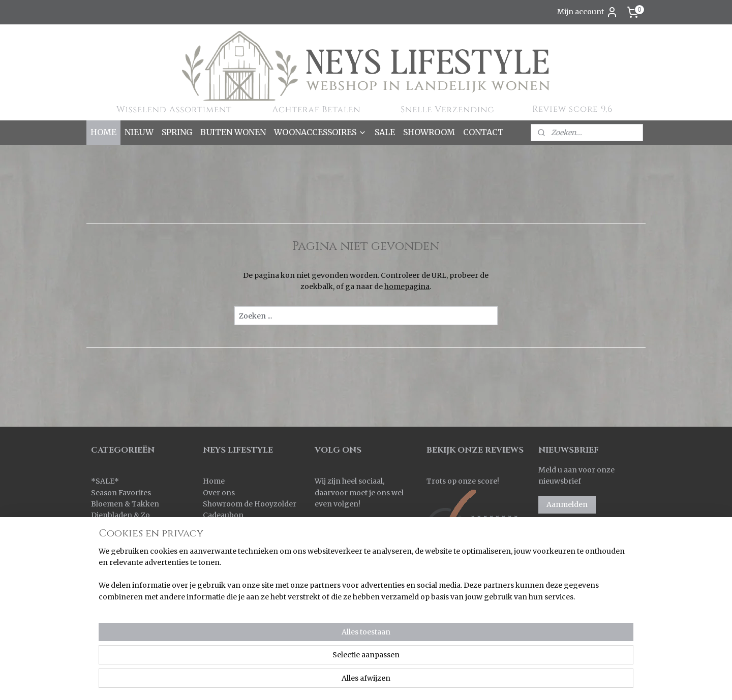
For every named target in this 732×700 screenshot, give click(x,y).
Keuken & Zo (114, 538)
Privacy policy (228, 595)
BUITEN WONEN (233, 132)
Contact (217, 606)
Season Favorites (121, 493)
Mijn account (588, 12)
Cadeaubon (223, 515)
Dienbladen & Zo (120, 515)
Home (214, 481)
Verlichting (111, 629)
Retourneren (226, 549)
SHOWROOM (429, 132)
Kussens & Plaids (121, 572)
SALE (385, 132)
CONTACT (483, 132)
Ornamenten (114, 584)
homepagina (407, 287)
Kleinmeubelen (118, 549)
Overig (103, 595)
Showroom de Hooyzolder (250, 504)
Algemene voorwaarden (246, 584)
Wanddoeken (115, 641)
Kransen (106, 561)
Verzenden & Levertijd (242, 538)
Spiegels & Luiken (123, 618)
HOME (103, 132)
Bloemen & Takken (126, 504)
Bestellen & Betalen (237, 527)
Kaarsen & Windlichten (132, 527)
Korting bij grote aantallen (250, 572)
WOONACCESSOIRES (320, 132)
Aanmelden (567, 504)
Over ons (219, 493)
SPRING (177, 132)
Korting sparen (232, 561)
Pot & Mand (112, 606)
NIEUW (139, 132)
